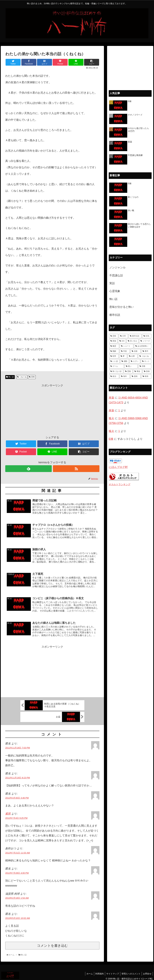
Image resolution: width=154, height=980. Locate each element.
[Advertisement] (52, 409)
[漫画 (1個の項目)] (135, 376)
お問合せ (147, 972)
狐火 (111, 418)
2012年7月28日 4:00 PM (17, 871)
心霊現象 (115, 291)
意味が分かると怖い (122, 307)
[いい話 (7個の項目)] (114, 361)
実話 (112, 283)
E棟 (111, 439)
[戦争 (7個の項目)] (114, 356)
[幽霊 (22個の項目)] (114, 346)
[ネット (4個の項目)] (146, 361)
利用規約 (97, 972)
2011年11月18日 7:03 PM (18, 746)
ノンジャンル (117, 267)
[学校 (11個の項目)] (125, 351)
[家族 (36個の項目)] (113, 341)
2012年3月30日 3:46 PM (17, 796)
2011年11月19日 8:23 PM (18, 776)
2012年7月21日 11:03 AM (18, 851)
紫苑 (8, 812)
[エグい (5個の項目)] (135, 361)
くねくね (23, 377)
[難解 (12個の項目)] (114, 351)
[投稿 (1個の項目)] (147, 371)
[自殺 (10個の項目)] (135, 351)
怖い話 (11, 377)
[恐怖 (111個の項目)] (114, 336)
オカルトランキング (120, 484)
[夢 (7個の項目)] (123, 356)
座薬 (111, 398)
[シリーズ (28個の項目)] (145, 341)
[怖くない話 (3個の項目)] (116, 371)
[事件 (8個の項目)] (146, 351)
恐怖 (33, 377)
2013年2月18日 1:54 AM (17, 896)
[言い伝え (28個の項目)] (132, 341)
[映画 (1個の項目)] (146, 376)
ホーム (87, 972)
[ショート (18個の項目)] (127, 346)
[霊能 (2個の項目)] (128, 371)
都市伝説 (115, 315)
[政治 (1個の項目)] (114, 376)
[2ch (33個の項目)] (122, 341)
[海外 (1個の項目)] (125, 376)
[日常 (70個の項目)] (123, 336)
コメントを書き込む (52, 944)
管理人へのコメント (130, 972)
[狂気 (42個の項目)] (147, 336)
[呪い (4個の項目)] (131, 366)
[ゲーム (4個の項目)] (116, 366)
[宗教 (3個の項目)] (145, 366)
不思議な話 (116, 275)
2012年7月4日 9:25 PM (16, 816)
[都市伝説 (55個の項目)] (135, 336)
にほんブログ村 (118, 467)
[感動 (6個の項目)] (125, 361)
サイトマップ (111, 972)
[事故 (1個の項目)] (137, 371)
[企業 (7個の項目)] (132, 356)
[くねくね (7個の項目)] (145, 356)
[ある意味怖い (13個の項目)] (143, 346)
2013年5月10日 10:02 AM (18, 916)
